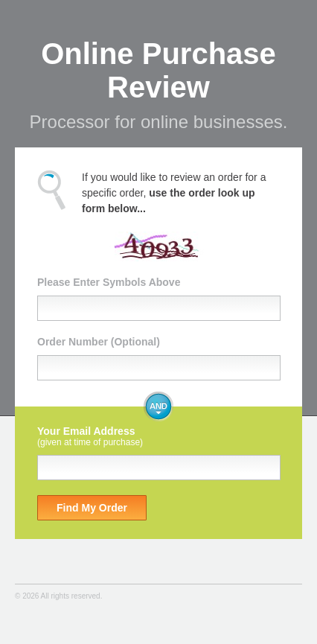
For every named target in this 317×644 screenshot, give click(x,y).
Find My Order (92, 508)
